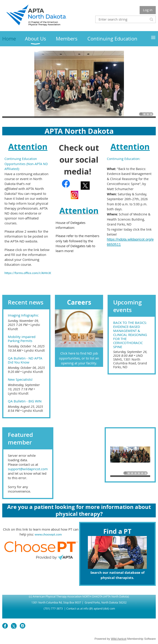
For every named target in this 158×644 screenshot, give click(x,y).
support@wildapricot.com (28, 469)
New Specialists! (20, 379)
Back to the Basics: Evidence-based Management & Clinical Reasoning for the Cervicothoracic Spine (130, 335)
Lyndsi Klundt (35, 350)
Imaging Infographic (23, 315)
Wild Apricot (119, 639)
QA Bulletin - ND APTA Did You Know (25, 360)
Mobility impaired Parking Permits (22, 339)
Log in (148, 10)
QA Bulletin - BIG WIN (25, 401)
